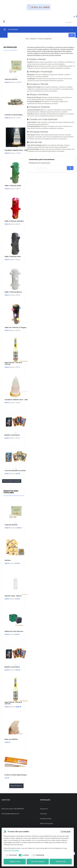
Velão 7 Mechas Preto (13, 257)
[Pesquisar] (42, 35)
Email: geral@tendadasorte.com (10, 814)
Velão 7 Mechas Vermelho (14, 221)
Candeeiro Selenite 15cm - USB (16, 150)
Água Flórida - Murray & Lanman (13, 363)
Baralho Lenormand (12, 435)
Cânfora (8, 560)
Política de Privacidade (46, 824)
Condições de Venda (46, 819)
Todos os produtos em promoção (12, 481)
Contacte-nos (44, 809)
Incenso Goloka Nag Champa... (16, 775)
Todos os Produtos (16, 786)
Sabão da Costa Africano (14, 631)
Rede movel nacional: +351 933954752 (13, 809)
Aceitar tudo (61, 862)
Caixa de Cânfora (11, 79)
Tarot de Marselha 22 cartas (15, 471)
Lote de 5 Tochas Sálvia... (14, 115)
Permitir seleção (38, 862)
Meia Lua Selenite (11, 739)
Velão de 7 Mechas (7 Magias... (16, 328)
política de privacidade (11, 850)
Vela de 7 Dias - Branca (13, 596)
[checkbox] (10, 855)
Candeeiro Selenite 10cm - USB (16, 400)
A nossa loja (43, 814)
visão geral (66, 832)
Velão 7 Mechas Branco (13, 292)
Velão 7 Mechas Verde (13, 186)
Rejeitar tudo (15, 862)
